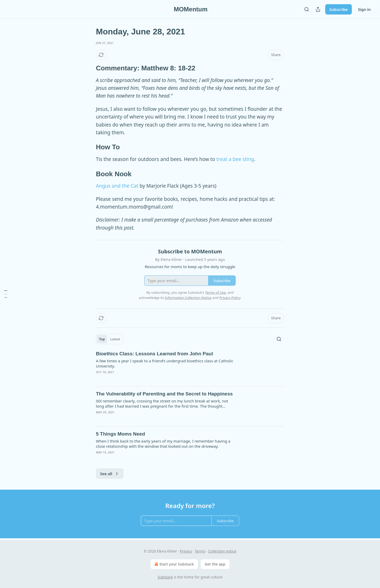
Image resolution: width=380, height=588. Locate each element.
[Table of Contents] (6, 294)
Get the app (215, 564)
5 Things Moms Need (120, 434)
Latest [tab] (115, 339)
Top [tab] (102, 339)
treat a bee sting (235, 159)
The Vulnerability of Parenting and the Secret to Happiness (164, 394)
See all (110, 474)
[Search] (307, 9)
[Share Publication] (318, 9)
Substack (165, 577)
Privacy (186, 551)
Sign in (364, 9)
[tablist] (110, 339)
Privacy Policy (230, 298)
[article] (190, 366)
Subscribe (339, 9)
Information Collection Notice (188, 298)
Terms (200, 551)
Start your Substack (174, 564)
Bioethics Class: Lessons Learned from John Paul (154, 354)
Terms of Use (216, 292)
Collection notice (222, 551)
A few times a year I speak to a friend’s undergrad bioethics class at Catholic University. (165, 363)
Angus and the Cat (117, 186)
